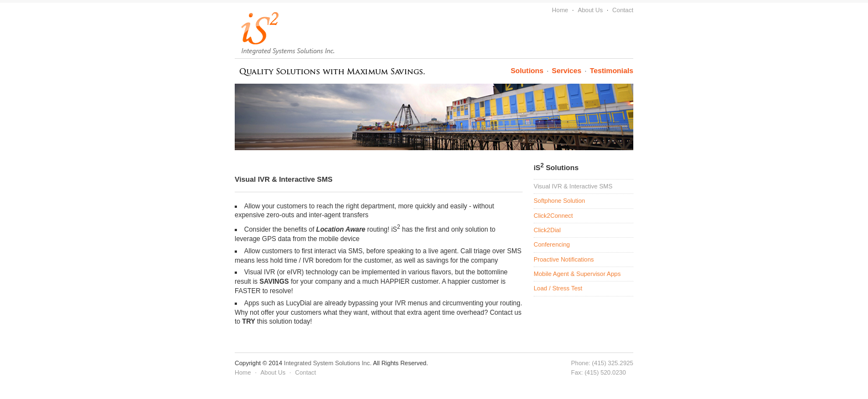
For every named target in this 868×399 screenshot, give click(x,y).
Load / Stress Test (558, 288)
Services (567, 71)
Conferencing (552, 244)
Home (560, 10)
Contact (623, 10)
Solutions (527, 71)
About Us (590, 10)
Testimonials (611, 71)
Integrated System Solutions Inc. (329, 363)
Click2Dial (547, 230)
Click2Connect (553, 216)
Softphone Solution (559, 201)
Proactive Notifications (564, 259)
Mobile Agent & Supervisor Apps (577, 274)
